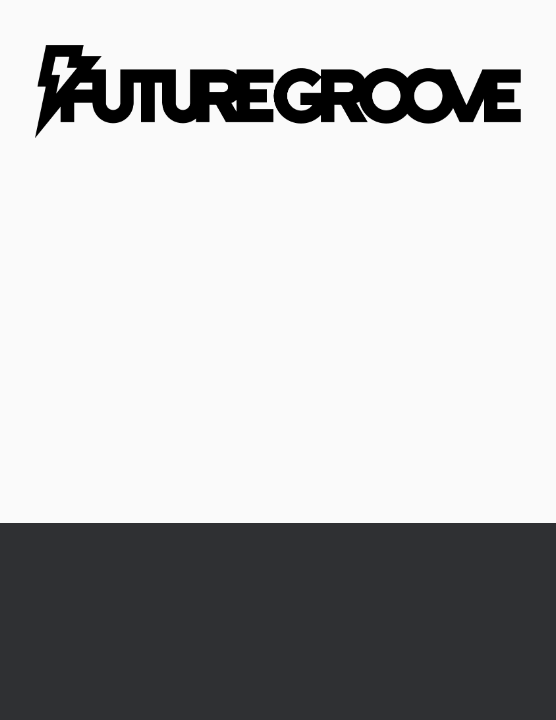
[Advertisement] (278, 373)
